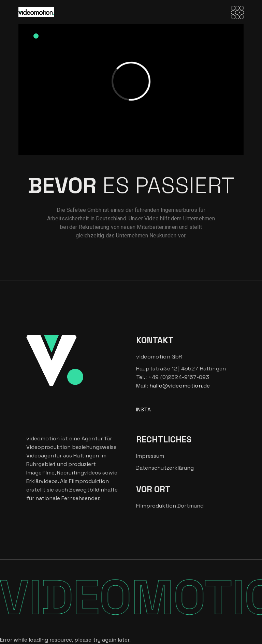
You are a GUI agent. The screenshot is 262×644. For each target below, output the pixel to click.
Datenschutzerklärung (165, 468)
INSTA (143, 409)
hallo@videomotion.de (180, 386)
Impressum (150, 456)
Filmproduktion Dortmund (170, 506)
